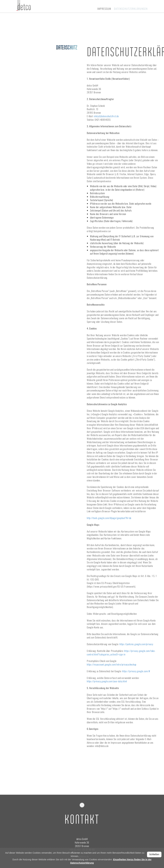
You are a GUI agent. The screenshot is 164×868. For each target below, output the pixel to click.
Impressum (104, 9)
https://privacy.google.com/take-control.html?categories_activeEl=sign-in (121, 653)
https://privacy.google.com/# (136, 671)
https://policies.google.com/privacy (136, 644)
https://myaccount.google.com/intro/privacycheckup (112, 664)
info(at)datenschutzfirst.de (106, 116)
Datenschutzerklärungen (131, 9)
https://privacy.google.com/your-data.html (107, 681)
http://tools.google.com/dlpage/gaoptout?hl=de (109, 518)
